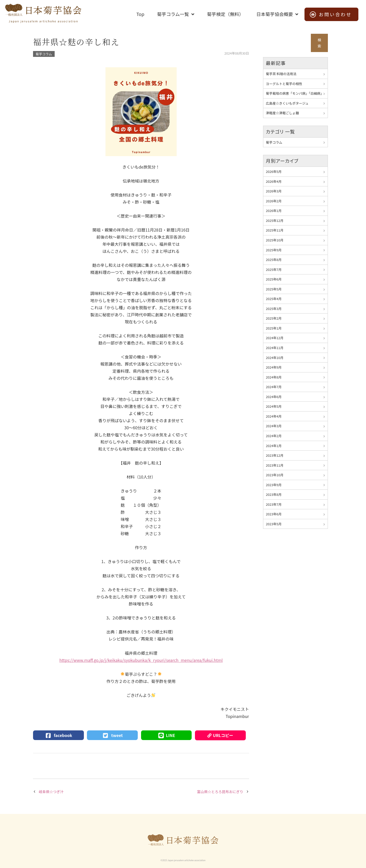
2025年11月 (275, 230)
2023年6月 (274, 514)
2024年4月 (274, 416)
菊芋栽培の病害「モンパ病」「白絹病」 (295, 93)
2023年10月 (275, 475)
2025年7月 (274, 269)
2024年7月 (274, 387)
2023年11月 (275, 465)
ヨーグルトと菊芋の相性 (284, 84)
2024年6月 (274, 397)
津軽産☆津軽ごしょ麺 (282, 113)
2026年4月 (274, 181)
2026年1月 (274, 211)
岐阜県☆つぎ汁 (51, 792)
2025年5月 (274, 289)
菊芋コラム (44, 54)
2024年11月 (275, 348)
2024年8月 (274, 377)
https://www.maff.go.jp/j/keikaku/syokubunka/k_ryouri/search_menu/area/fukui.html (141, 660)
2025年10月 (275, 240)
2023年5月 (274, 524)
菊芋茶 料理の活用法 (281, 74)
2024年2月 (274, 436)
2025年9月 (274, 250)
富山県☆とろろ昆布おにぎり (220, 792)
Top (140, 14)
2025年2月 (274, 318)
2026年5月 (274, 171)
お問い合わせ (335, 14)
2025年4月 (274, 299)
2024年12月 (275, 338)
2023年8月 (274, 494)
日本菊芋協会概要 (274, 14)
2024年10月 (275, 358)
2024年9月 (274, 367)
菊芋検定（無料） (225, 14)
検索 (319, 43)
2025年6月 (274, 279)
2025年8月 (274, 260)
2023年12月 (275, 455)
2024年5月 (274, 406)
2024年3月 (274, 426)
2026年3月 (274, 191)
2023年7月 (274, 504)
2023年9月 (274, 485)
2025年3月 (274, 309)
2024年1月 (274, 446)
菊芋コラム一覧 (173, 14)
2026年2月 (274, 201)
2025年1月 (274, 328)
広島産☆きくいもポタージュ (287, 103)
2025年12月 (275, 220)
